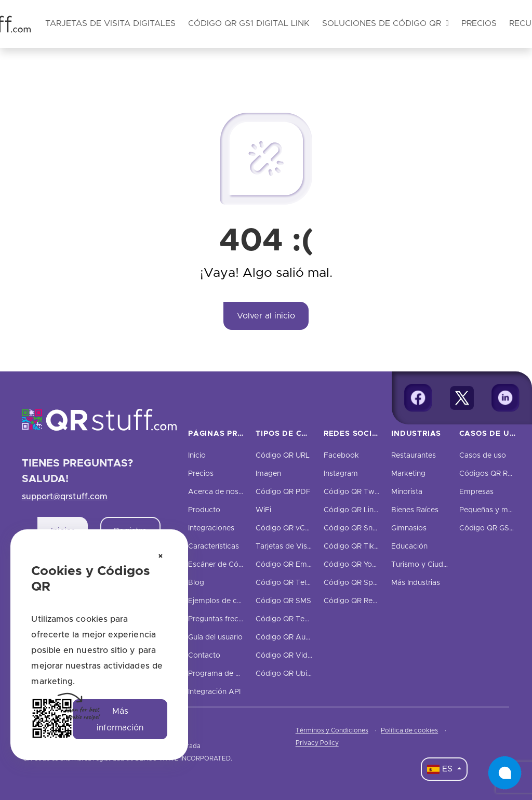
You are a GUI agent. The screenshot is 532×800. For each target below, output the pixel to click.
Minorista (407, 492)
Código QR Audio (286, 637)
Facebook (341, 456)
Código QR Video (286, 656)
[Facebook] (418, 398)
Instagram (341, 474)
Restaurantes (414, 456)
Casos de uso (483, 456)
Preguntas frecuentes (225, 619)
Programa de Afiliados (227, 674)
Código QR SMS (283, 601)
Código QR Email (285, 565)
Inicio (197, 456)
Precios (479, 23)
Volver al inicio (266, 316)
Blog (196, 583)
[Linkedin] (506, 398)
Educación (409, 546)
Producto (204, 510)
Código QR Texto (286, 619)
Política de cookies (409, 730)
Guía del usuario (215, 637)
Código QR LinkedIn (358, 510)
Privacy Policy (317, 743)
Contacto (204, 656)
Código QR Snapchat (360, 528)
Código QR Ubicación (293, 674)
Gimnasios (409, 528)
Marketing (408, 474)
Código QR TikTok (356, 546)
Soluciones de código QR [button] (385, 23)
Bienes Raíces (415, 510)
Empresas (476, 492)
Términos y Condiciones (332, 730)
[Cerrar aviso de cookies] (161, 557)
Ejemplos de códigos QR (231, 601)
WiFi (263, 510)
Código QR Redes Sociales (370, 601)
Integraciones (211, 528)
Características (214, 546)
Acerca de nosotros (222, 492)
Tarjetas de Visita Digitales (301, 546)
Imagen (268, 474)
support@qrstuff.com (65, 497)
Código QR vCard (286, 528)
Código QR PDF (283, 492)
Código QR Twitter (356, 492)
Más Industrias (416, 583)
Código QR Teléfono (291, 583)
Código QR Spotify (356, 583)
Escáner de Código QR (227, 565)
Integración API (214, 692)
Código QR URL (283, 456)
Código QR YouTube (359, 565)
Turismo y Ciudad (422, 565)
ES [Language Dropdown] (441, 769)
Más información (120, 719)
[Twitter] (462, 398)
